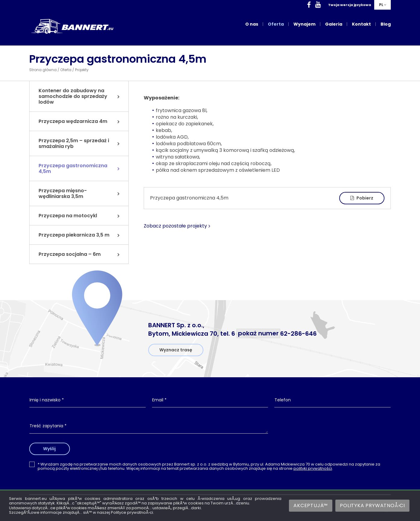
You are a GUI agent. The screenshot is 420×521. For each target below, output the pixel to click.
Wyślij (51, 449)
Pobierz (362, 198)
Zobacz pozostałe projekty (175, 226)
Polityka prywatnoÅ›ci (372, 505)
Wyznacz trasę (176, 350)
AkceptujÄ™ (311, 505)
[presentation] (333, 431)
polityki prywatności (313, 468)
